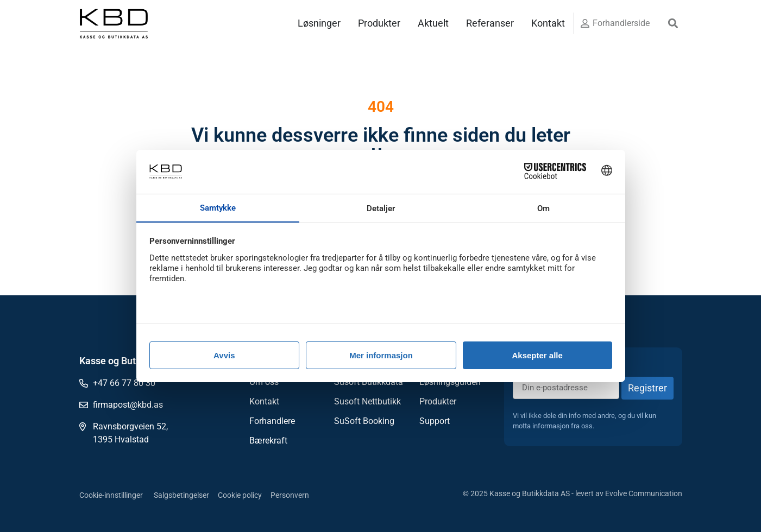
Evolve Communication (644, 493)
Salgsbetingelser (181, 495)
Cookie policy (240, 495)
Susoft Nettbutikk (367, 401)
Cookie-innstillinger (111, 495)
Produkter (379, 23)
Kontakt (548, 23)
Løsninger (319, 23)
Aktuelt (433, 23)
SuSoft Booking (364, 421)
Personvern (290, 495)
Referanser (490, 23)
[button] (673, 24)
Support (435, 421)
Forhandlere (272, 421)
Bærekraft (268, 441)
